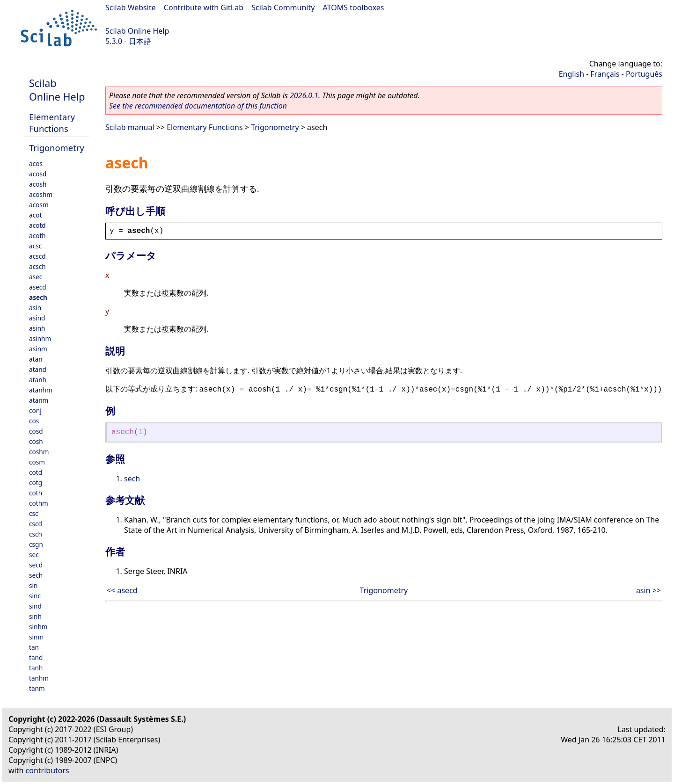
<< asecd (122, 590)
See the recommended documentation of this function (198, 106)
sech (36, 575)
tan (34, 647)
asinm (38, 349)
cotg (36, 483)
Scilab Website (131, 7)
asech (38, 297)
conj (35, 410)
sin (33, 585)
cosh (36, 441)
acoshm (41, 194)
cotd (36, 472)
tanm (37, 688)
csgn (36, 544)
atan (36, 359)
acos (36, 163)
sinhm (38, 627)
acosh (38, 184)
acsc (35, 246)
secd (36, 565)
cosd (36, 431)
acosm (39, 205)
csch (36, 534)
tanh (36, 668)
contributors (48, 770)
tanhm (39, 678)
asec (36, 277)
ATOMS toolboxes (354, 7)
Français (605, 74)
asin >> (648, 590)
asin (35, 308)
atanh (38, 380)
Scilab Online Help (137, 31)
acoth (37, 236)
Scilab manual (130, 127)
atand (38, 369)
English (571, 74)
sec (34, 555)
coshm (39, 452)
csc (34, 513)
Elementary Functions (52, 123)
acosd (38, 174)
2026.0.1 (304, 95)
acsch (37, 266)
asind (37, 318)
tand (36, 657)
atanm (39, 400)
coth (36, 493)
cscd (36, 524)
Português (644, 74)
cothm (39, 503)
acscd (37, 256)
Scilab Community (283, 7)
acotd (37, 225)
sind (35, 606)
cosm (37, 462)
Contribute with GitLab (204, 7)
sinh (35, 616)
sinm (36, 637)
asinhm (40, 338)
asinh (37, 328)
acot (35, 215)
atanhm (41, 390)
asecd (38, 287)
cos (34, 421)
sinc (35, 596)
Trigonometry (57, 148)
